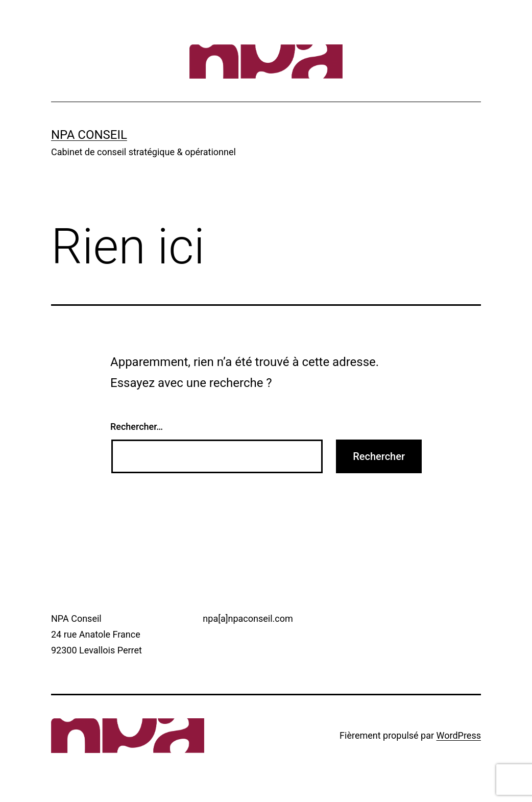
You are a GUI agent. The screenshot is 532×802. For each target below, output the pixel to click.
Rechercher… (137, 427)
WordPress (459, 735)
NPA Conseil (89, 135)
